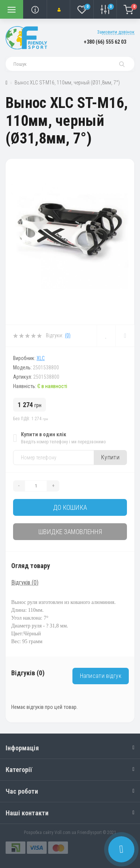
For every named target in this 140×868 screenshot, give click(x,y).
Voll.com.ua (65, 833)
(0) (68, 335)
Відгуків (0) (25, 582)
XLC (41, 358)
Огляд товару (31, 566)
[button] (58, 9)
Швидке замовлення (70, 532)
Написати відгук (101, 676)
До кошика (70, 507)
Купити (110, 457)
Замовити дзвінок (116, 32)
